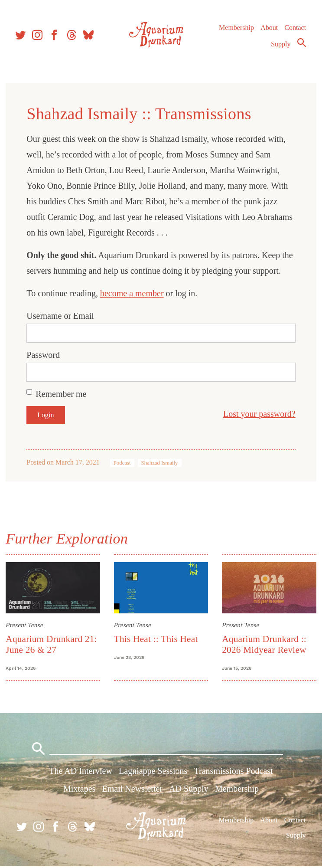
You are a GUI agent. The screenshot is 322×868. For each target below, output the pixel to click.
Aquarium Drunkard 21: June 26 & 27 (52, 644)
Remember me (62, 394)
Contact (295, 30)
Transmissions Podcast (234, 773)
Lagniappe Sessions (153, 773)
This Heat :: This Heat (156, 639)
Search (301, 45)
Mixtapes (79, 790)
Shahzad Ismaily (161, 463)
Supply (281, 46)
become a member (133, 293)
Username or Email (62, 316)
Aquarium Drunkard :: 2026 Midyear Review (264, 644)
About (269, 30)
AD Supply (189, 790)
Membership (236, 30)
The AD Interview (81, 773)
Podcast (123, 463)
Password (44, 355)
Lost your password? (258, 414)
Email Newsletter (132, 790)
